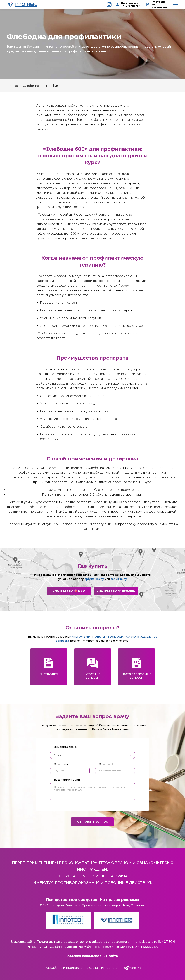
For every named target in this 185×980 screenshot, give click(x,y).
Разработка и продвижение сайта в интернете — (92, 968)
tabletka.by (119, 579)
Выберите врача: (65, 747)
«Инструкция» (80, 637)
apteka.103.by (94, 579)
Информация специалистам (127, 5)
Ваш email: (106, 764)
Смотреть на (69, 591)
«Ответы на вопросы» (108, 637)
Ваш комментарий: (67, 780)
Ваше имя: (61, 764)
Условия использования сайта (92, 956)
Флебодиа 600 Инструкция (157, 5)
